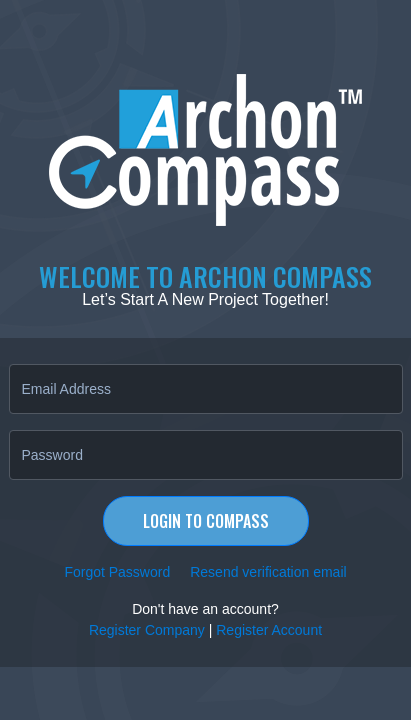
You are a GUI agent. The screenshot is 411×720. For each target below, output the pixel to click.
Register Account (269, 630)
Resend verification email (268, 572)
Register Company (147, 630)
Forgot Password (117, 572)
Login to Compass (206, 521)
